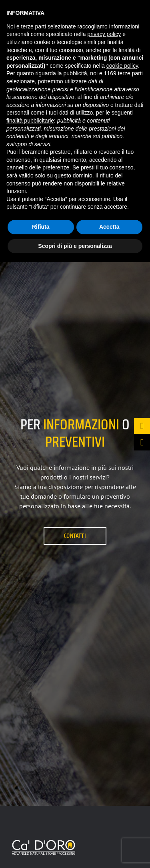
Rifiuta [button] (41, 227)
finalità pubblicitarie (30, 121)
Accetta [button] (109, 227)
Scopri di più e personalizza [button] (75, 246)
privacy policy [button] (104, 34)
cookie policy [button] (122, 66)
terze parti (130, 73)
